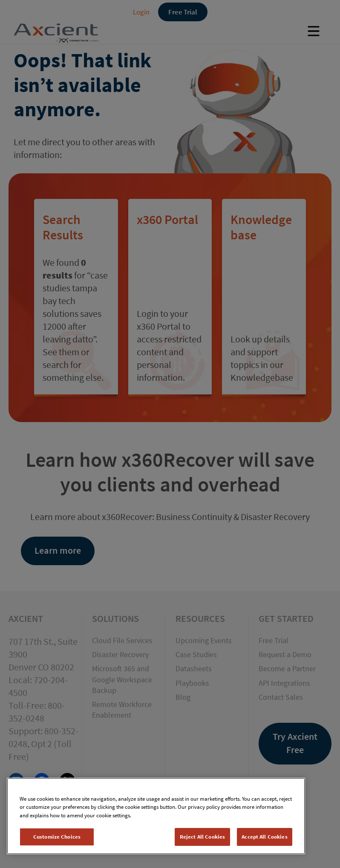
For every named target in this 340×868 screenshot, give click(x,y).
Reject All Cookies (202, 837)
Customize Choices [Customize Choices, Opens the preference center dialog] (57, 837)
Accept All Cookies (264, 837)
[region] (156, 816)
